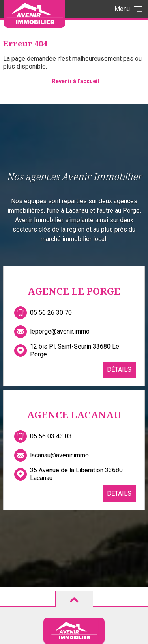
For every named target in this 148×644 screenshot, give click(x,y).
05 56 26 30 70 (51, 313)
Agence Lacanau (74, 415)
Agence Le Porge (74, 291)
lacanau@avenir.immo (59, 455)
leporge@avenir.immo (60, 331)
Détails (119, 370)
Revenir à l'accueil (76, 81)
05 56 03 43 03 (51, 436)
